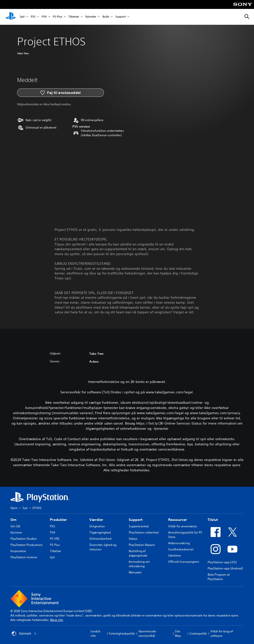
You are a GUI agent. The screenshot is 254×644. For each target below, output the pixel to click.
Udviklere (175, 555)
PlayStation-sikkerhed (144, 532)
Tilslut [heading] (213, 520)
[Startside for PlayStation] (11, 17)
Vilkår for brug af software (222, 633)
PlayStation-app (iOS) (222, 562)
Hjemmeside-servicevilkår (148, 633)
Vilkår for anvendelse (183, 526)
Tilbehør (74, 17)
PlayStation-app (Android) (225, 568)
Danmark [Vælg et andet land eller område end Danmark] (24, 634)
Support (121, 17)
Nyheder (91, 17)
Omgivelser (97, 526)
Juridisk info (95, 633)
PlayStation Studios (24, 539)
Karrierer (16, 532)
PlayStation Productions (27, 545)
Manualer (135, 572)
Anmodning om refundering (139, 564)
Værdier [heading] (96, 520)
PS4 (44, 17)
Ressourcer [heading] (178, 520)
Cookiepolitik (198, 633)
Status (133, 539)
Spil (22, 17)
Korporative (18, 551)
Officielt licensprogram (184, 562)
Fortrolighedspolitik (122, 633)
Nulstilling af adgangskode (138, 553)
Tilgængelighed (100, 532)
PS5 (33, 17)
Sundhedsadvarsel (181, 549)
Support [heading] (136, 520)
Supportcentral (139, 526)
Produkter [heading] (58, 520)
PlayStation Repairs (142, 545)
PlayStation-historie (24, 557)
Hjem (14, 508)
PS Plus (58, 17)
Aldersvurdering (179, 543)
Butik (106, 17)
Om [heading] (13, 520)
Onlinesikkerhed (100, 539)
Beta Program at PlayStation (219, 577)
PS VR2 (55, 539)
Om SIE (15, 526)
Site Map (178, 633)
